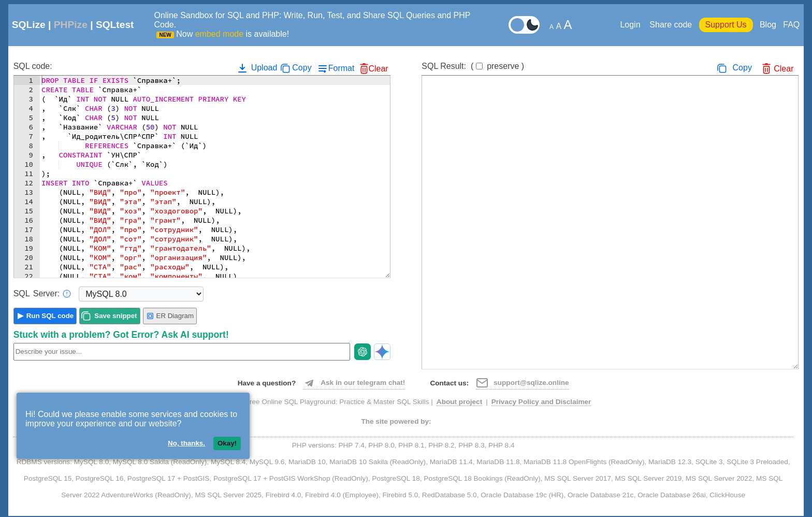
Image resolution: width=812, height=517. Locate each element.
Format (342, 68)
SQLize (29, 25)
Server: (42, 294)
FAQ (791, 25)
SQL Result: (473, 66)
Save (115, 316)
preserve (503, 66)
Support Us (726, 25)
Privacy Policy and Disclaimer (541, 402)
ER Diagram (170, 316)
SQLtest (115, 25)
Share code (671, 25)
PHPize (71, 25)
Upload (257, 68)
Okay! (227, 443)
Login (631, 25)
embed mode (219, 34)
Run (50, 316)
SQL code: (33, 66)
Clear (378, 69)
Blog (768, 25)
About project (459, 402)
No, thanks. (186, 443)
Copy (302, 68)
